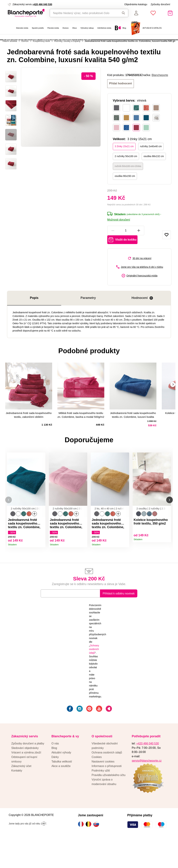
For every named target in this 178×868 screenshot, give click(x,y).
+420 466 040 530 (42, 4)
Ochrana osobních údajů (107, 781)
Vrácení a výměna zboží (26, 781)
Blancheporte (160, 95)
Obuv (75, 28)
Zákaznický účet (21, 794)
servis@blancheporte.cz (147, 789)
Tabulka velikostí (62, 790)
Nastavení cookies (103, 790)
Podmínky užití (101, 799)
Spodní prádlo (38, 28)
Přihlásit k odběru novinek (119, 622)
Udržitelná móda (104, 28)
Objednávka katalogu (136, 4)
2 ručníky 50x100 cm (126, 175)
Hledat (123, 13)
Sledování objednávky (25, 776)
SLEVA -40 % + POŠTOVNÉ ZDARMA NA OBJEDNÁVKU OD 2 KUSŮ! (47, 47)
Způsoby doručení (160, 4)
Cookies (97, 785)
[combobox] (83, 13)
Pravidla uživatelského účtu (109, 803)
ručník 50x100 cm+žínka (128, 185)
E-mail (47, 621)
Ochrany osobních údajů (94, 677)
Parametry (88, 321)
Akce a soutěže (61, 794)
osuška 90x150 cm (125, 195)
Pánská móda (53, 28)
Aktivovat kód (155, 47)
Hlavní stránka (10, 61)
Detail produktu (41, 569)
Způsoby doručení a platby (28, 771)
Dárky (55, 785)
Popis (34, 321)
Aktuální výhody (61, 781)
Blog (54, 776)
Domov (66, 28)
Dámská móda (22, 28)
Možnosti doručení (119, 239)
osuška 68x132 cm (154, 175)
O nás (55, 771)
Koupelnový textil (41, 61)
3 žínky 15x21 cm (124, 165)
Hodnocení (142, 321)
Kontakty (17, 799)
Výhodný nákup (87, 28)
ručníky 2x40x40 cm (151, 165)
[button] (9, 525)
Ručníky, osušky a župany (67, 61)
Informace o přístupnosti (107, 794)
